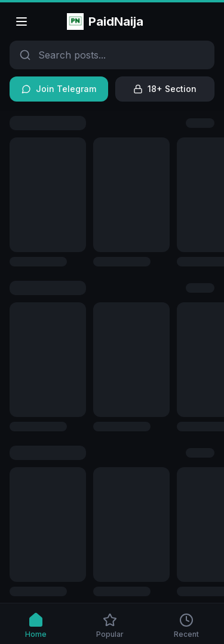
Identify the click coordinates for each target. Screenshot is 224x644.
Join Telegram (59, 89)
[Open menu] (22, 22)
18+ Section (165, 89)
